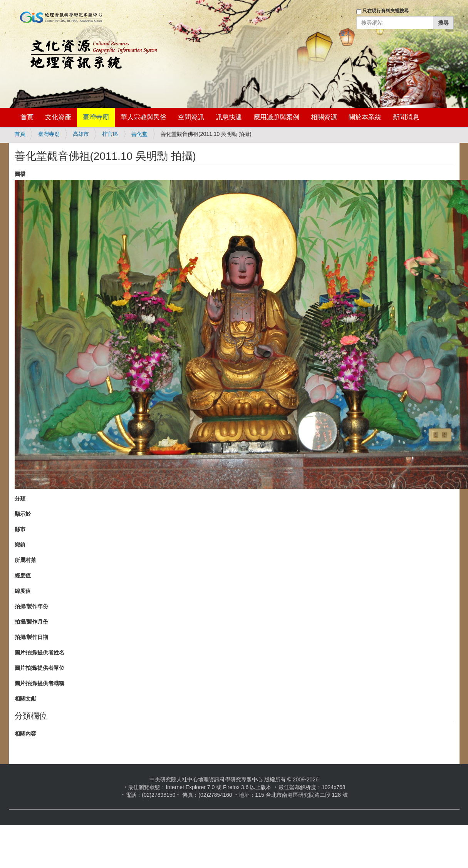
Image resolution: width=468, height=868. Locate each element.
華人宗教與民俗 (143, 117)
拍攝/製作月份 (32, 622)
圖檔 (20, 174)
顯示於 (23, 514)
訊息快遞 (229, 117)
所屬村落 (25, 560)
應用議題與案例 (276, 117)
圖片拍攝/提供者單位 (40, 668)
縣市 (20, 529)
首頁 (27, 117)
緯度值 (23, 591)
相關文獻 (25, 699)
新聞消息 (406, 117)
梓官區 (110, 134)
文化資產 (58, 117)
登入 (346, 33)
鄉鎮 (20, 545)
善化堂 (139, 134)
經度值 (23, 575)
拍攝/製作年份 (32, 606)
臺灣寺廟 (96, 117)
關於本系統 (365, 117)
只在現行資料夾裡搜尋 (386, 11)
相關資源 (324, 117)
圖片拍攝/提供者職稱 (40, 683)
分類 (20, 498)
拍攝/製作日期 (32, 637)
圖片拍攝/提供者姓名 (40, 652)
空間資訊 (191, 117)
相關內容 (25, 734)
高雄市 (81, 134)
